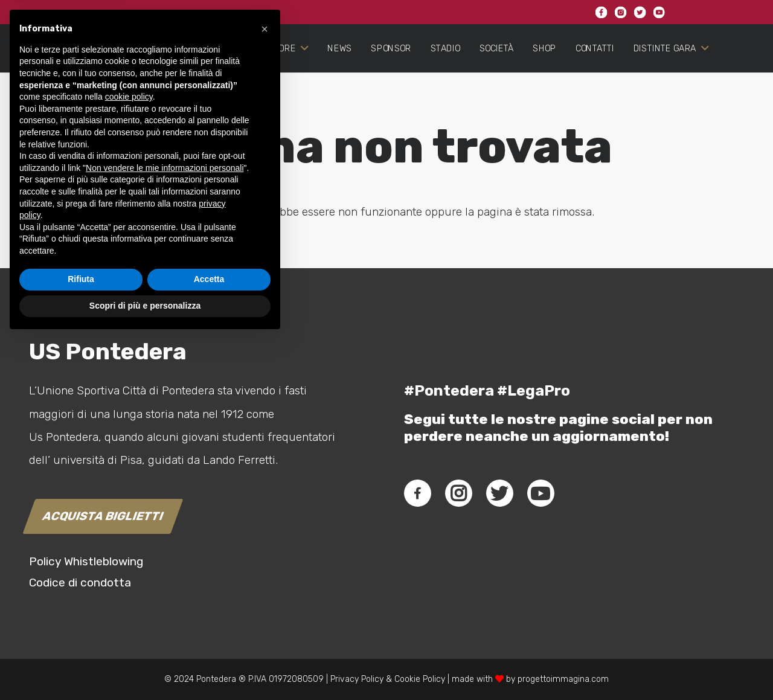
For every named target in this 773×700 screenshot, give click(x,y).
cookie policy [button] (129, 458)
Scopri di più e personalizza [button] (145, 667)
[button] (265, 390)
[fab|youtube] (540, 493)
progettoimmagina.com (563, 679)
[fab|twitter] (499, 493)
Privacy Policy (356, 679)
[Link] (70, 82)
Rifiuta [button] (81, 641)
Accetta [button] (209, 641)
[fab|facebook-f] (418, 493)
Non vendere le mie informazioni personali (165, 529)
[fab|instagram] (458, 493)
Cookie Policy (420, 679)
